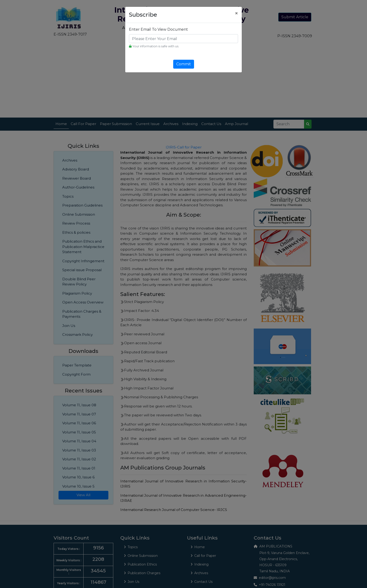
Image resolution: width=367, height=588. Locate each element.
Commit (184, 64)
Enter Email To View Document (158, 29)
